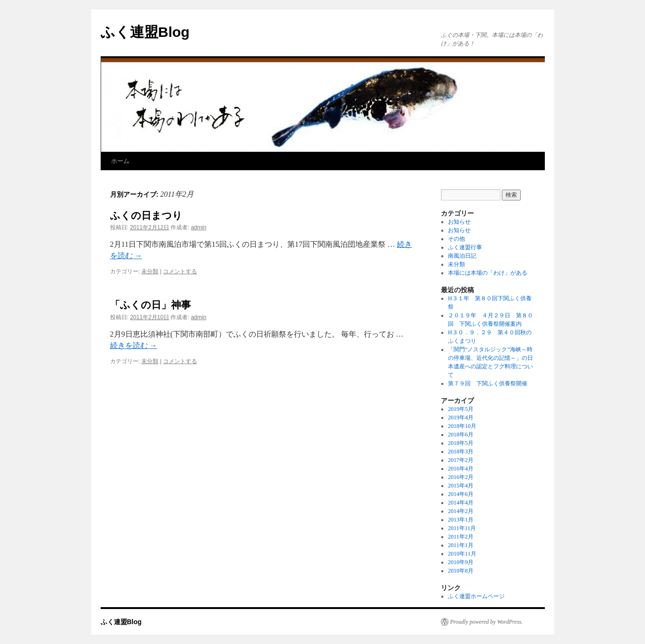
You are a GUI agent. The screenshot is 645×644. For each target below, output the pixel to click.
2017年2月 (461, 460)
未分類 (150, 271)
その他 (456, 239)
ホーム (120, 161)
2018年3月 (461, 452)
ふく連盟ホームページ (476, 596)
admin (199, 227)
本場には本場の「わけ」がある (488, 273)
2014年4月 (461, 503)
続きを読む (134, 345)
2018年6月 (461, 435)
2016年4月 (461, 469)
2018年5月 (461, 443)
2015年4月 (461, 486)
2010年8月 (461, 571)
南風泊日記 (462, 256)
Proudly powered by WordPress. (487, 622)
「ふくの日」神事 (150, 305)
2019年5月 (461, 409)
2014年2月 (461, 511)
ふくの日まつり (146, 215)
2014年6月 (461, 494)
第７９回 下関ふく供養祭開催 (488, 383)
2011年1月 (461, 545)
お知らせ (459, 222)
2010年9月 (461, 562)
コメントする (180, 271)
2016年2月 (461, 477)
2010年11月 (462, 554)
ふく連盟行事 (465, 247)
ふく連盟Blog (145, 32)
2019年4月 (461, 418)
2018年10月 (462, 426)
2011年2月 (461, 537)
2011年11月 (462, 528)
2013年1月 (461, 520)
